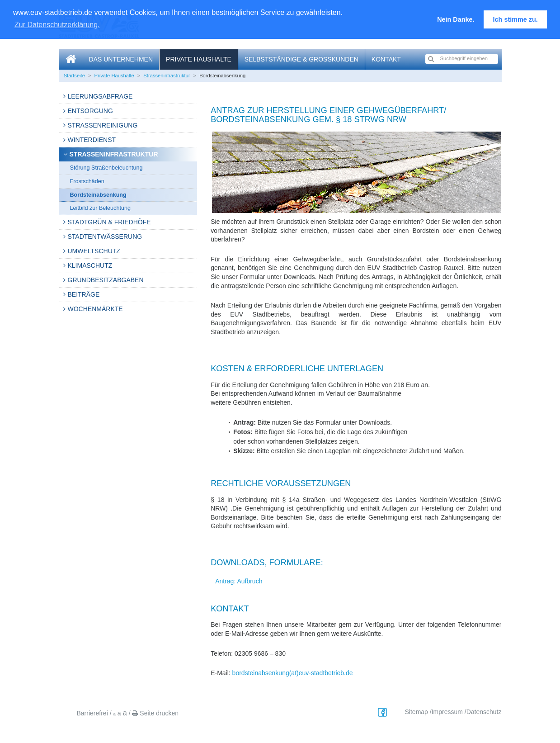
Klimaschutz (90, 265)
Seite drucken (155, 713)
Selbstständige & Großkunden (301, 59)
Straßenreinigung (103, 125)
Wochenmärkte (95, 309)
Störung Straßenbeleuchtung (106, 168)
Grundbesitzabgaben (106, 280)
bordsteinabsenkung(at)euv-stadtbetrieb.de (293, 673)
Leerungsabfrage (100, 96)
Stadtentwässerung (105, 237)
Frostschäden (87, 181)
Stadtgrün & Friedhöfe (109, 222)
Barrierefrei (92, 713)
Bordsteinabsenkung (98, 195)
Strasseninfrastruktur (167, 76)
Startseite (74, 76)
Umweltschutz (94, 251)
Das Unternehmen (121, 59)
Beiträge (84, 294)
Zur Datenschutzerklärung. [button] (57, 25)
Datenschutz (484, 712)
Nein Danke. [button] (456, 19)
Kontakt (386, 59)
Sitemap (416, 712)
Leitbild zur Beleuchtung (100, 208)
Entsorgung (90, 111)
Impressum (447, 712)
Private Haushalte (199, 59)
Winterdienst (92, 140)
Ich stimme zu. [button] (515, 19)
